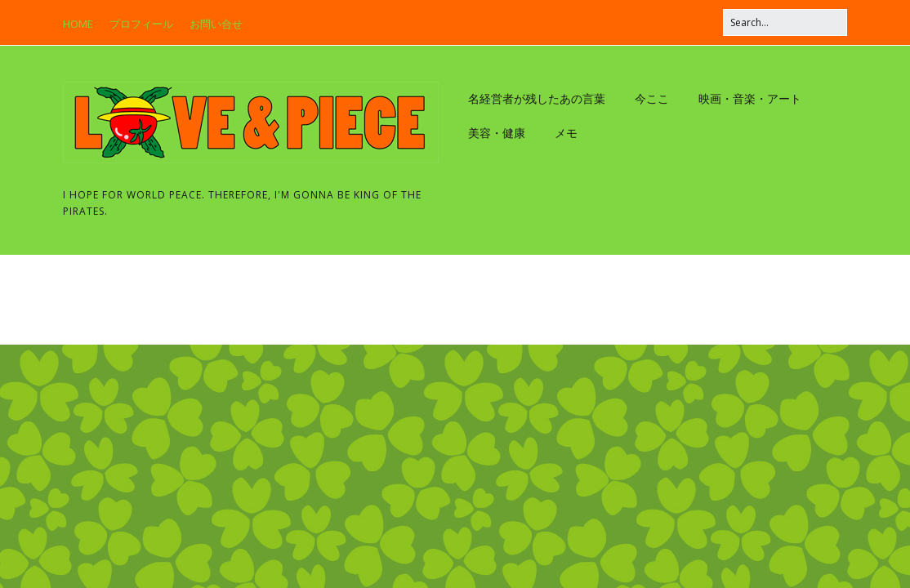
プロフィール (141, 24)
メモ (566, 133)
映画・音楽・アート (750, 98)
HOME (78, 24)
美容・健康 (497, 133)
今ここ (652, 98)
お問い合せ (216, 24)
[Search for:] (785, 22)
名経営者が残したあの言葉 (537, 98)
